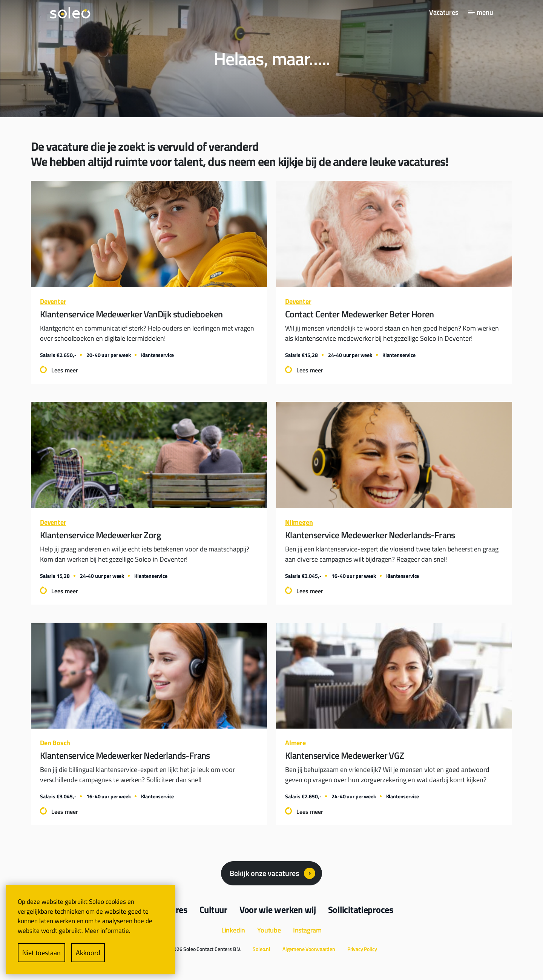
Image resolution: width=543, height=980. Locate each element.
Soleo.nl (262, 949)
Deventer (53, 301)
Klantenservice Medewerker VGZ (345, 755)
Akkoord (88, 953)
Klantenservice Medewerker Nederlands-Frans (370, 535)
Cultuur (213, 910)
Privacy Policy (362, 949)
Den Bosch (55, 743)
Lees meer (65, 370)
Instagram (307, 930)
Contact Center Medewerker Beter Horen (360, 314)
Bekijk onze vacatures (264, 873)
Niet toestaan (41, 953)
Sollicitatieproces (361, 910)
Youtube (269, 930)
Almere (295, 743)
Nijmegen (299, 522)
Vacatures (444, 12)
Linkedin (233, 930)
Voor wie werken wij (278, 910)
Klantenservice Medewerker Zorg (100, 535)
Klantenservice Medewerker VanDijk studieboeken (131, 314)
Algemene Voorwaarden (309, 949)
